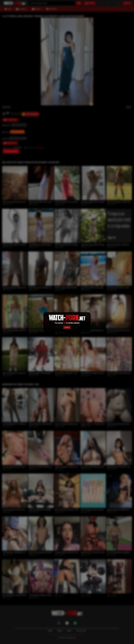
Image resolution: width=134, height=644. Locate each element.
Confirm (67, 327)
